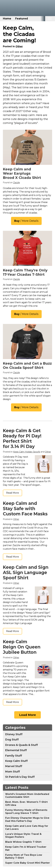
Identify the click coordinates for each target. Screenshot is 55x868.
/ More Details (26, 221)
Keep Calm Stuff (16, 761)
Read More (12, 493)
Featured (22, 19)
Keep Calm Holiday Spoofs (27, 452)
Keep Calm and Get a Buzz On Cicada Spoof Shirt (27, 365)
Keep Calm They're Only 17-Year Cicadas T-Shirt (25, 272)
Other (19, 46)
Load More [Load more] (27, 715)
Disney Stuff (14, 734)
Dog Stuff (12, 740)
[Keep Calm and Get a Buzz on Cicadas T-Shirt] (27, 341)
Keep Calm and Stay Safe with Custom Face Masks (25, 509)
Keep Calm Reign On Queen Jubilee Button (22, 647)
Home (7, 19)
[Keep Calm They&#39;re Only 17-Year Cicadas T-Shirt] (27, 248)
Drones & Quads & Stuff (22, 745)
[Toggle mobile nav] (50, 19)
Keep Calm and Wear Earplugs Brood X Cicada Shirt (22, 173)
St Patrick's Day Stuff (20, 777)
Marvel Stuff (14, 766)
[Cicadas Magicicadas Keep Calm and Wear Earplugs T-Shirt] (27, 147)
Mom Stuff (13, 772)
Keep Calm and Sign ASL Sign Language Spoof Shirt (26, 572)
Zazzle (17, 183)
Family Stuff (14, 756)
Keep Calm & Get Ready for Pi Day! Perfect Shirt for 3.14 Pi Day (22, 439)
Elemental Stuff (16, 750)
